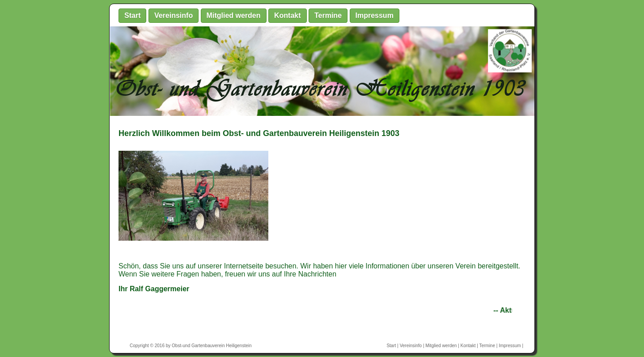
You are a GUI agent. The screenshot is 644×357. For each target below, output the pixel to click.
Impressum (375, 15)
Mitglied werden (234, 15)
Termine (328, 15)
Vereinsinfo (174, 15)
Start (132, 15)
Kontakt (288, 15)
